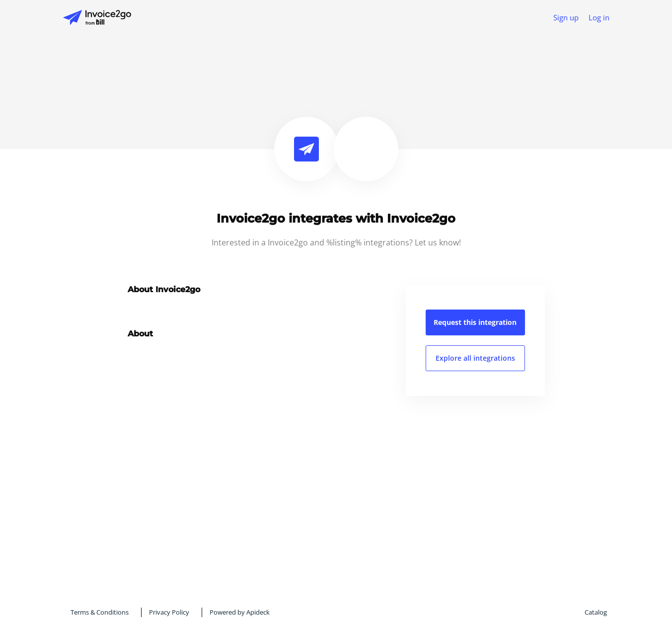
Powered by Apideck (240, 612)
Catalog (596, 612)
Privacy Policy (169, 612)
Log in (599, 17)
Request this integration (475, 322)
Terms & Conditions (100, 612)
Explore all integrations (475, 358)
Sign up (566, 17)
